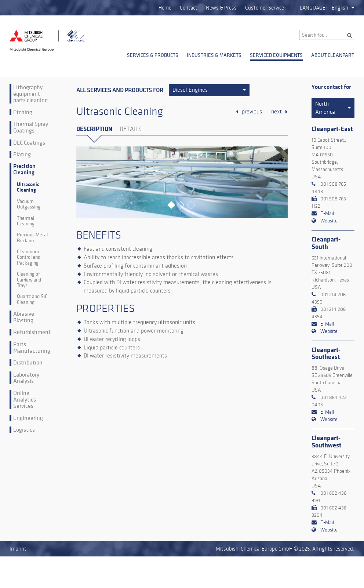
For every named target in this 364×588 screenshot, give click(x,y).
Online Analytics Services (25, 400)
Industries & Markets (214, 55)
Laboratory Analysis (26, 378)
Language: (313, 8)
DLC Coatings (29, 143)
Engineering (28, 418)
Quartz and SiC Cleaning (32, 299)
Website (329, 221)
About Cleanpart (333, 55)
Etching (23, 112)
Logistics (24, 430)
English (340, 8)
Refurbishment (32, 332)
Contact (189, 8)
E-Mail (327, 213)
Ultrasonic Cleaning (28, 187)
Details (131, 129)
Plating (22, 155)
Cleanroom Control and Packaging (29, 257)
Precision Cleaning (24, 170)
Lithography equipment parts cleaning (30, 94)
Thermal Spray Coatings (31, 127)
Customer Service (265, 8)
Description (94, 129)
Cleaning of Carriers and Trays (29, 280)
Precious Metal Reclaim (32, 238)
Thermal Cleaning (26, 221)
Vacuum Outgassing (29, 204)
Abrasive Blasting (24, 317)
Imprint (18, 549)
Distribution (28, 363)
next (276, 112)
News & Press (221, 8)
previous (252, 112)
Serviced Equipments (276, 55)
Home (165, 8)
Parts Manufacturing (32, 347)
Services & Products (153, 55)
